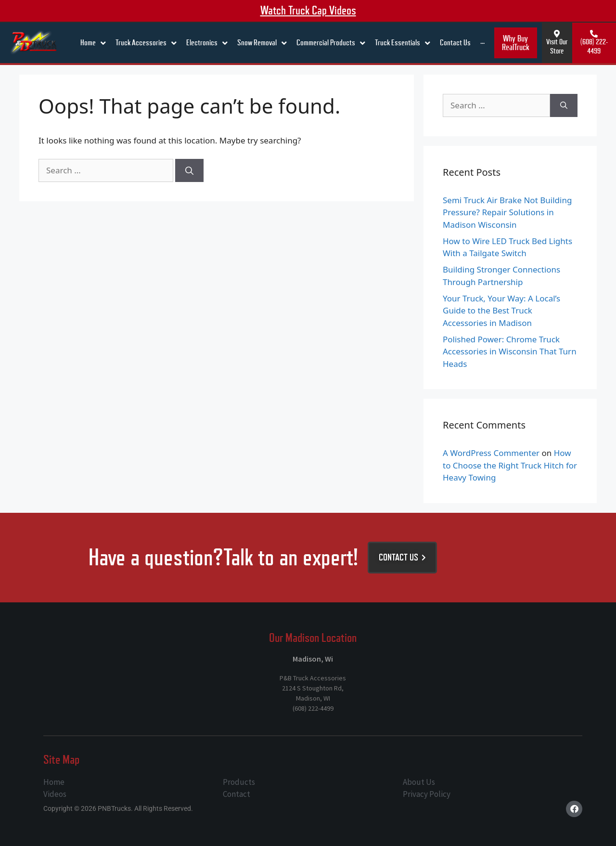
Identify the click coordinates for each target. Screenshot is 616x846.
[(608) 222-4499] (594, 34)
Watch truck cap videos (308, 11)
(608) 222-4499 (594, 46)
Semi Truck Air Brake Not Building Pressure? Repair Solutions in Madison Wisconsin (507, 212)
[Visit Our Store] (557, 34)
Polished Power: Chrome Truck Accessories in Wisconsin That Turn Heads (510, 351)
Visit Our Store (557, 46)
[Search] (189, 170)
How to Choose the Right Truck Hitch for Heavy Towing (510, 465)
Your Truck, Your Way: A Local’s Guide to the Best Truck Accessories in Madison (501, 311)
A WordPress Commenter (491, 453)
